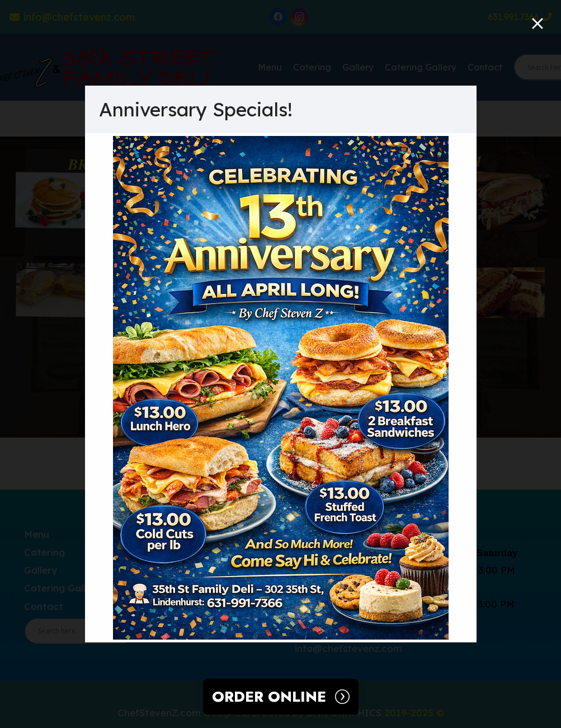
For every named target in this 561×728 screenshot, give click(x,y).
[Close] (537, 24)
